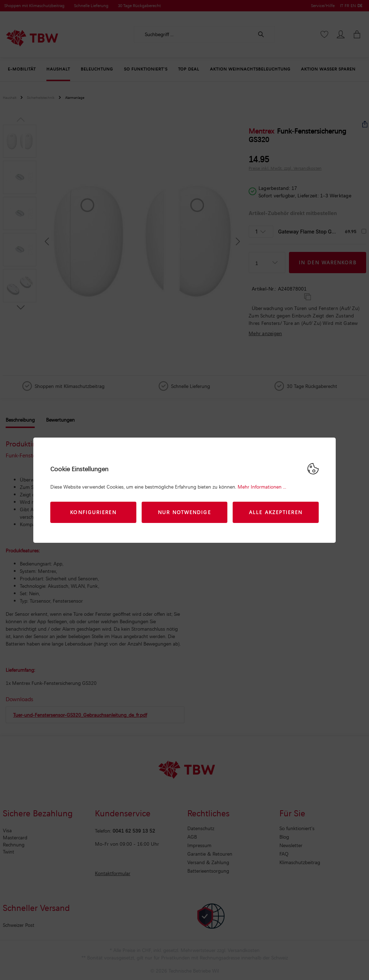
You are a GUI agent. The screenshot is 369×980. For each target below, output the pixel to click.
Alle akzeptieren (276, 512)
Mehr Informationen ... (262, 487)
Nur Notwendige (184, 512)
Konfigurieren (93, 512)
